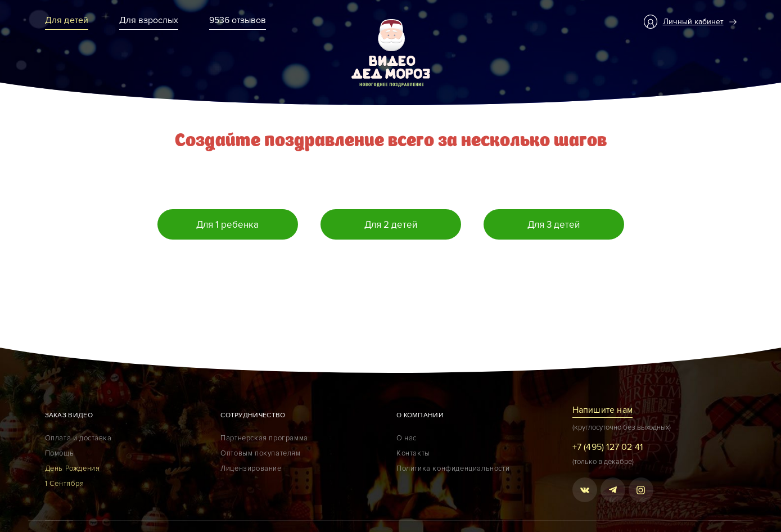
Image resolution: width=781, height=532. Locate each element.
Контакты (413, 453)
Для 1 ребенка (227, 225)
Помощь (60, 453)
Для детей (67, 20)
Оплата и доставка (78, 438)
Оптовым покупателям (260, 453)
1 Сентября (65, 484)
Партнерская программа (264, 438)
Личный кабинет (693, 22)
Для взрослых (149, 20)
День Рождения (73, 468)
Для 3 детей (554, 225)
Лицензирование (251, 468)
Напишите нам (602, 410)
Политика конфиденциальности (453, 468)
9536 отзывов (238, 20)
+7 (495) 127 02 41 (608, 447)
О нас (407, 438)
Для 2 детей (391, 225)
